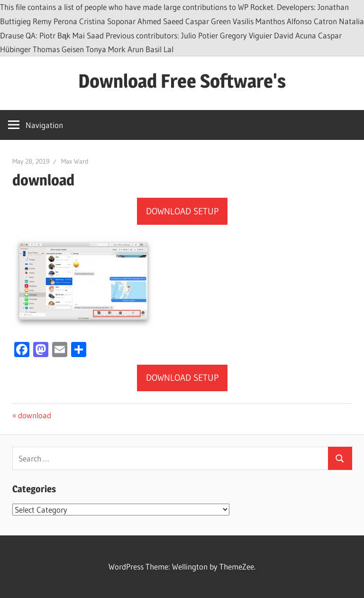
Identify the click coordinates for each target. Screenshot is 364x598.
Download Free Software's (182, 81)
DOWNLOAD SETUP (182, 211)
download (34, 415)
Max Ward (75, 161)
